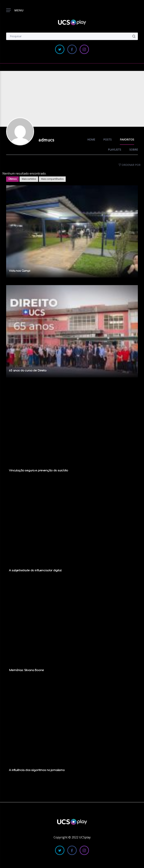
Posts (107, 139)
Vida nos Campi (20, 271)
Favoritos (127, 139)
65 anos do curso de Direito (28, 371)
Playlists (115, 150)
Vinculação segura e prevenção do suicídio (39, 471)
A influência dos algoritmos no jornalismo (37, 770)
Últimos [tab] (12, 179)
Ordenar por (129, 165)
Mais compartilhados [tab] (52, 179)
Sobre (134, 150)
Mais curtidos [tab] (29, 179)
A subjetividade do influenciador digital (35, 571)
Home (91, 139)
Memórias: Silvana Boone (26, 670)
